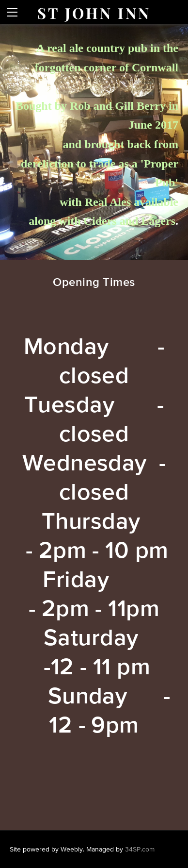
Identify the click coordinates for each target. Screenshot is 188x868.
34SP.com (140, 849)
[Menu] (12, 12)
